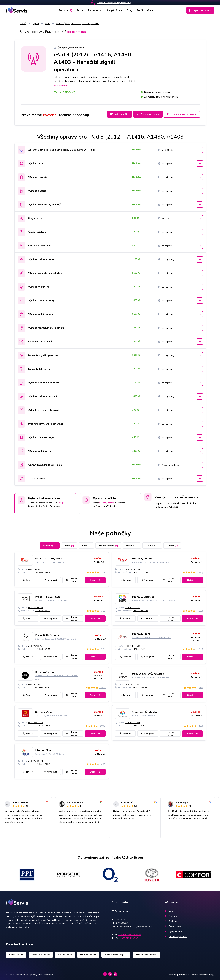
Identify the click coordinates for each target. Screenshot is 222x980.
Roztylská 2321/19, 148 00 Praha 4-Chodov (151, 561)
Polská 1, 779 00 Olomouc (144, 714)
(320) (103, 648)
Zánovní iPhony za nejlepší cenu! (114, 3)
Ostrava (132, 544)
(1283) (200, 648)
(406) (200, 724)
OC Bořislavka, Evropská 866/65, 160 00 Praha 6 (55, 637)
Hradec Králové (108, 544)
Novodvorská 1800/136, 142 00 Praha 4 (52, 599)
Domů (23, 23)
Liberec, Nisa (43, 749)
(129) (103, 571)
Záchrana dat (95, 10)
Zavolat (28, 579)
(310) (103, 609)
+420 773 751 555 (133, 721)
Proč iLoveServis (147, 10)
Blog (131, 10)
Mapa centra (72, 578)
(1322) (200, 571)
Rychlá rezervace (200, 10)
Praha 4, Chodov (143, 557)
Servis (79, 10)
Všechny (50, 544)
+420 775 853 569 (140, 571)
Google (61, 501)
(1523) (102, 686)
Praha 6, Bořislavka (47, 634)
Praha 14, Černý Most (49, 557)
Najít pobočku (116, 114)
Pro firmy (171, 915)
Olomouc (152, 544)
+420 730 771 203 (133, 606)
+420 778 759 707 (43, 686)
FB (54, 501)
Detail (95, 579)
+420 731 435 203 (133, 644)
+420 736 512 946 (35, 721)
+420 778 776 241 (140, 648)
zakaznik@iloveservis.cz (129, 933)
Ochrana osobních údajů (202, 973)
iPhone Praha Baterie (147, 953)
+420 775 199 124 (35, 606)
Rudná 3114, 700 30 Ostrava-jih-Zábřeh (52, 714)
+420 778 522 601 (133, 683)
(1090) (102, 724)
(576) (200, 686)
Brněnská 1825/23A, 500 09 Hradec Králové (150, 676)
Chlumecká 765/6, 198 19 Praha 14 (49, 561)
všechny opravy (107, 501)
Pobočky (64, 10)
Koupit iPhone (115, 10)
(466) (103, 763)
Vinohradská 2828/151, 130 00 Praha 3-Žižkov (152, 636)
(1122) (200, 609)
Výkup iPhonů (173, 930)
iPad (48, 23)
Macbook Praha (88, 953)
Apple (36, 23)
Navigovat (50, 579)
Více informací (61, 85)
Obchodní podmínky (176, 935)
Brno (86, 544)
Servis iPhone (16, 953)
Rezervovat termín (146, 114)
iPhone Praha (65, 953)
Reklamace (172, 920)
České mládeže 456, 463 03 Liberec (50, 753)
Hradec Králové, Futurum (148, 672)
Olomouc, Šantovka (145, 710)
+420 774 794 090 (35, 568)
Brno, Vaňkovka (45, 670)
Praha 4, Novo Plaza (48, 595)
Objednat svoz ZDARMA (182, 114)
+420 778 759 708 (140, 609)
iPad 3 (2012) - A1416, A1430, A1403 (78, 23)
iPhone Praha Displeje (116, 953)
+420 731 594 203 (35, 683)
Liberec (172, 544)
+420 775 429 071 (35, 759)
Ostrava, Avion (44, 710)
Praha (69, 544)
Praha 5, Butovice (143, 595)
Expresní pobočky (41, 953)
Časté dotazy (173, 925)
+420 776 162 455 (35, 644)
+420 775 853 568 (133, 568)
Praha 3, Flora (141, 632)
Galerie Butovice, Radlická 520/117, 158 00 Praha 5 (154, 599)
